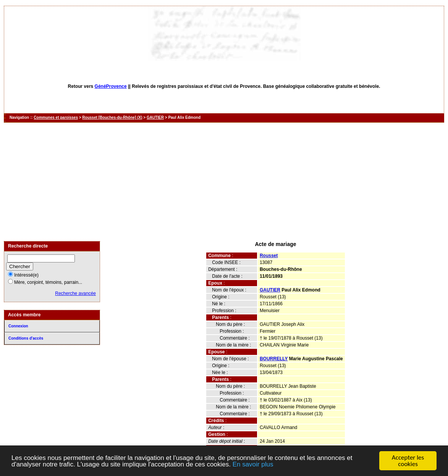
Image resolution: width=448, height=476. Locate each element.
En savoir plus (253, 464)
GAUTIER (155, 117)
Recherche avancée (75, 293)
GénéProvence (111, 86)
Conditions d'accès (26, 338)
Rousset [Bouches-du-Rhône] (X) (112, 117)
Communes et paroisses (56, 117)
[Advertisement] (224, 182)
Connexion (18, 326)
